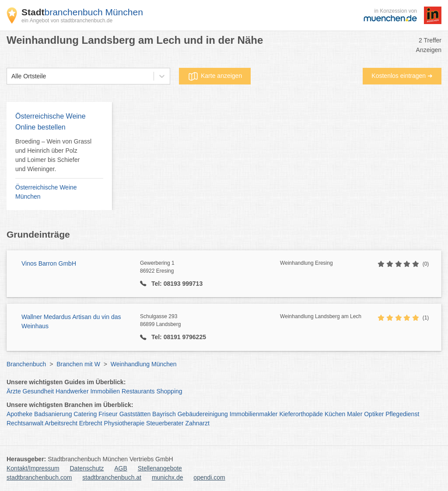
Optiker (374, 414)
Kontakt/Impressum (33, 468)
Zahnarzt (198, 423)
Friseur (108, 414)
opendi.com (209, 477)
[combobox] (11, 76)
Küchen (335, 414)
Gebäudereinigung (203, 414)
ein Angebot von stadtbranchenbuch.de (67, 21)
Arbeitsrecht (61, 423)
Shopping (169, 391)
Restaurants (138, 391)
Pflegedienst (402, 414)
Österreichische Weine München (46, 192)
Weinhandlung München (144, 364)
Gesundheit (38, 391)
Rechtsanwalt (25, 423)
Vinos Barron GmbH (49, 263)
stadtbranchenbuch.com (39, 477)
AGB (121, 468)
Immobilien (105, 391)
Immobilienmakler (254, 414)
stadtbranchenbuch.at (112, 477)
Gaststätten (135, 414)
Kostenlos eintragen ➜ (402, 76)
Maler (355, 414)
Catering (85, 414)
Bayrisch (164, 414)
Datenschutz (87, 468)
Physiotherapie (124, 423)
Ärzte (14, 391)
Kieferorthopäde (301, 414)
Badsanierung (53, 414)
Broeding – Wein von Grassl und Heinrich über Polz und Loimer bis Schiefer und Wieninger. (53, 155)
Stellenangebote (160, 468)
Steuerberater (165, 423)
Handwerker (72, 391)
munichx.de (168, 477)
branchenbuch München (82, 12)
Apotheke (19, 414)
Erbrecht (91, 423)
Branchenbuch (26, 364)
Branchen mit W (78, 364)
